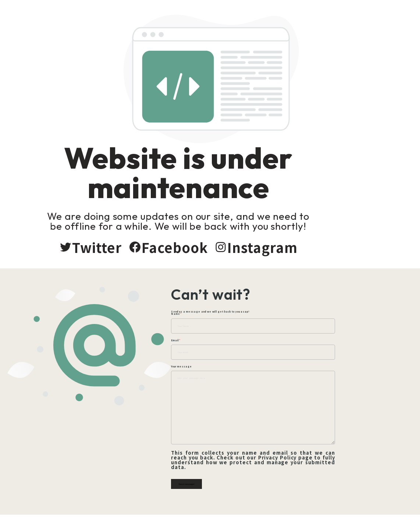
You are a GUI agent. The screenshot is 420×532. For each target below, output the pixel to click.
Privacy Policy (272, 468)
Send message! (225, 490)
